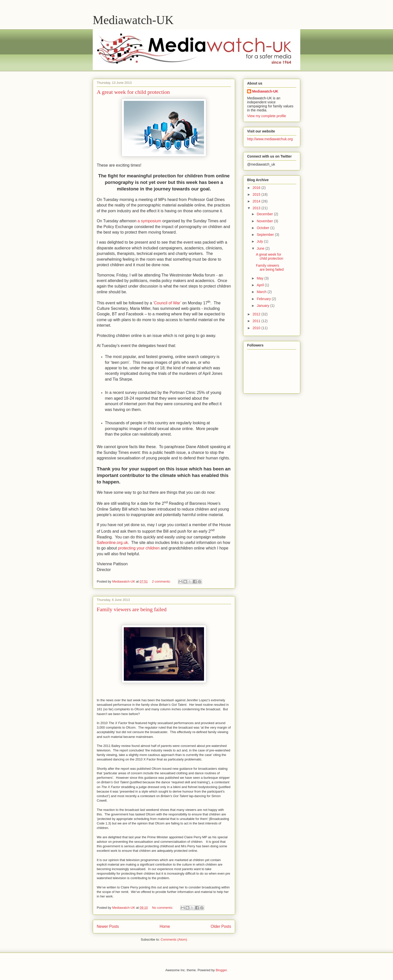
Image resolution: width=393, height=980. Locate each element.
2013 (257, 208)
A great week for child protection (133, 92)
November (265, 221)
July (260, 241)
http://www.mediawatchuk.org (270, 139)
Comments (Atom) (174, 939)
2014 (257, 201)
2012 (257, 314)
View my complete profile (267, 116)
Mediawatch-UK (133, 20)
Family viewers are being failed (132, 609)
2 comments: (162, 581)
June (261, 248)
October (263, 228)
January (263, 306)
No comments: (163, 908)
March (262, 292)
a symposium (149, 221)
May (260, 278)
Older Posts (221, 926)
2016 (257, 188)
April (261, 285)
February (264, 299)
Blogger (221, 970)
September (266, 235)
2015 (257, 194)
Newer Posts (108, 926)
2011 (257, 321)
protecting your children (139, 548)
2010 (257, 328)
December (265, 214)
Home (165, 926)
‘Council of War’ (167, 303)
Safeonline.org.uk (112, 543)
